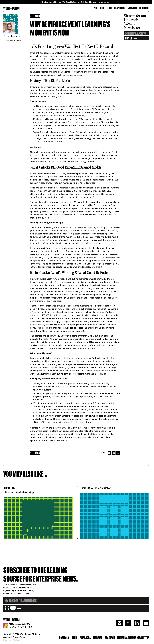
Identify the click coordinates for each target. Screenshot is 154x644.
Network (132, 8)
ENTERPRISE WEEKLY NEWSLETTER (133, 638)
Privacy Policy (19, 637)
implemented (84, 122)
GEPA (45, 331)
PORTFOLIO (99, 8)
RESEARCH (144, 8)
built (46, 119)
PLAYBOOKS (85, 638)
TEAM (109, 8)
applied (46, 135)
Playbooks (120, 8)
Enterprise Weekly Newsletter (16, 588)
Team (75, 638)
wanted (43, 106)
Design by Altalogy (12, 640)
